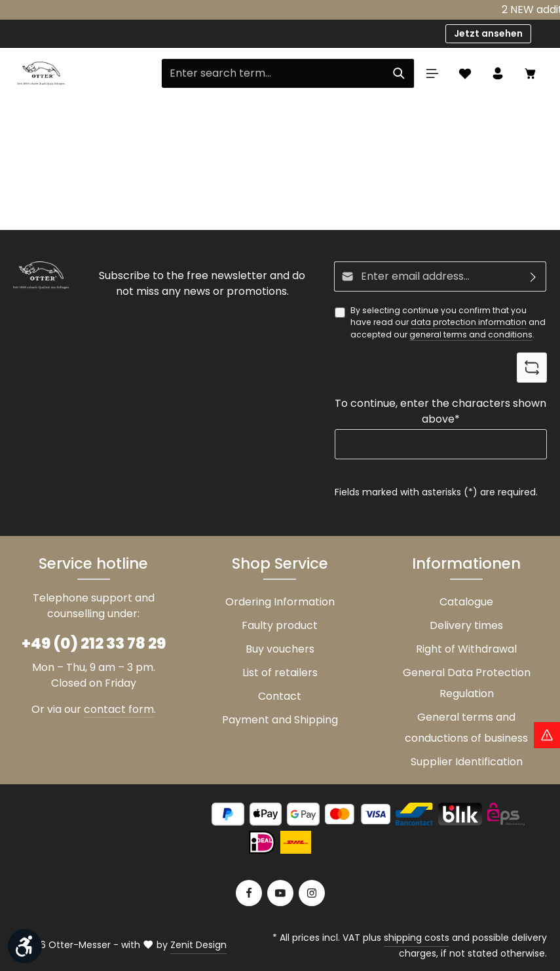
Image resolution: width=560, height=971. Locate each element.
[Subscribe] (533, 276)
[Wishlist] (465, 73)
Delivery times (466, 625)
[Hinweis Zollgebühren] (547, 735)
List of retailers (280, 673)
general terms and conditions (471, 334)
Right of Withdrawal (466, 649)
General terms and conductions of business (466, 728)
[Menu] (432, 73)
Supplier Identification (467, 762)
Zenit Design (198, 945)
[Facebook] (249, 893)
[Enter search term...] (273, 73)
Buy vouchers (280, 649)
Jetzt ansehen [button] (488, 33)
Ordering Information (280, 602)
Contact (280, 696)
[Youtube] (280, 893)
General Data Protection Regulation (467, 683)
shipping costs (417, 938)
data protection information (469, 323)
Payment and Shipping (280, 720)
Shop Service (280, 563)
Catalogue (466, 602)
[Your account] (498, 73)
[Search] (399, 73)
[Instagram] (312, 893)
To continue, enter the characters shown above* (440, 412)
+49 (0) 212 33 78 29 (94, 643)
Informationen (466, 563)
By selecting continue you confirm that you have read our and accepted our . (448, 323)
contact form (119, 709)
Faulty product (280, 625)
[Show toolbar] (25, 946)
